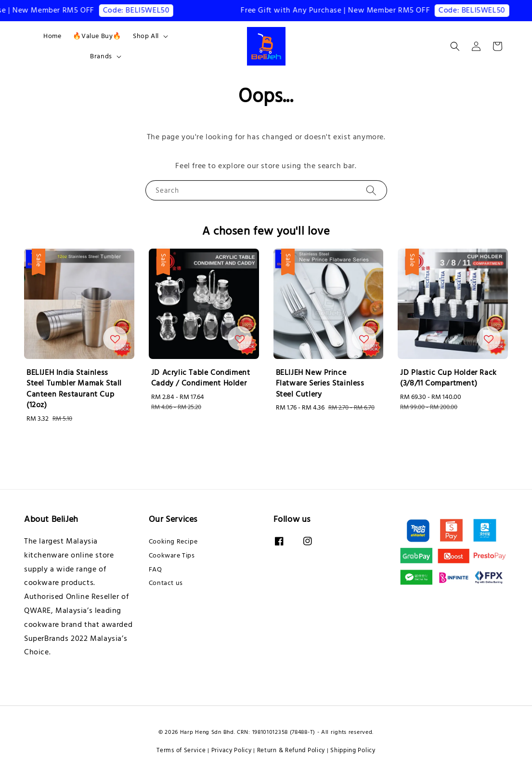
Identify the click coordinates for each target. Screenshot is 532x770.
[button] (455, 46)
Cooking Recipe (173, 542)
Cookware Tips (172, 556)
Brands (101, 56)
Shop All (146, 36)
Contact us (166, 583)
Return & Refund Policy (291, 750)
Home (52, 36)
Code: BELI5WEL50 (142, 10)
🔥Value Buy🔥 (97, 36)
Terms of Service (181, 750)
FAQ (156, 570)
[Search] (371, 190)
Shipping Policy (353, 750)
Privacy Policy (232, 750)
